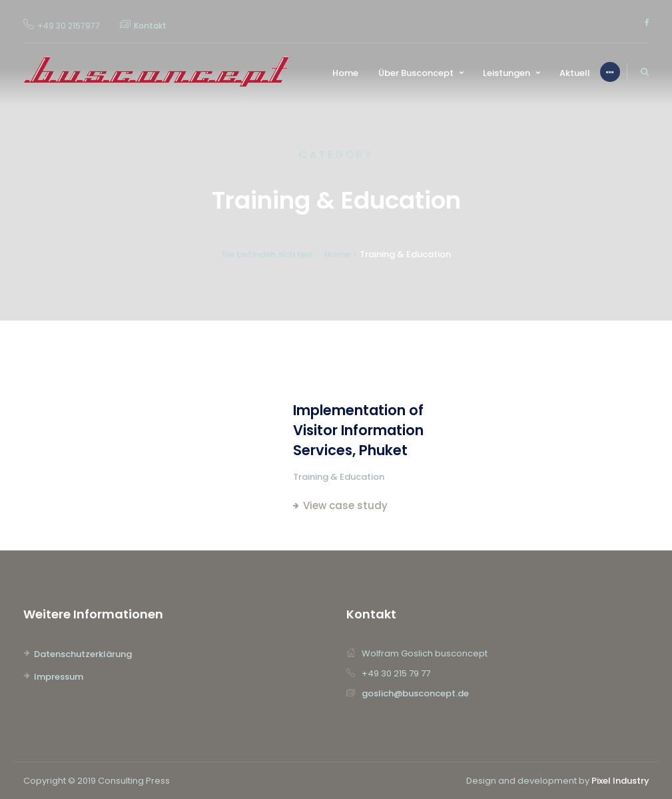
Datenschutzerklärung (83, 654)
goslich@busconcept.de (415, 693)
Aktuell (575, 73)
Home (345, 73)
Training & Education (339, 477)
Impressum (59, 677)
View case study (345, 505)
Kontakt (150, 26)
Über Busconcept (416, 73)
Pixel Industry (620, 781)
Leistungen (506, 73)
